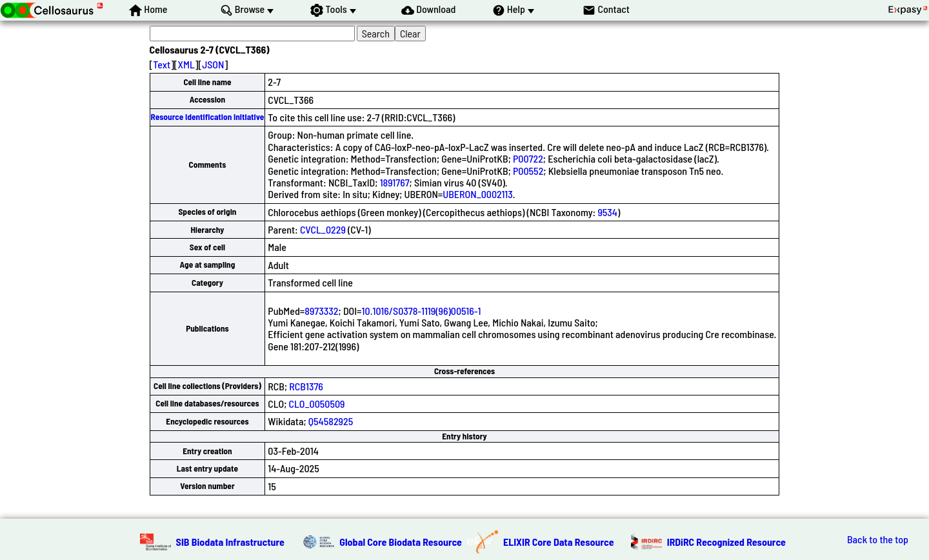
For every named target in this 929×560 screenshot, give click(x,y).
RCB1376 (306, 386)
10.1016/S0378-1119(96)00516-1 (422, 311)
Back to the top (878, 539)
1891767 (395, 182)
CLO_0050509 (317, 404)
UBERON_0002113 (477, 194)
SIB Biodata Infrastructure (230, 542)
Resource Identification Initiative (208, 117)
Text (162, 64)
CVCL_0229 (323, 229)
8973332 (321, 311)
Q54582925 (331, 421)
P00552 (528, 171)
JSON (213, 64)
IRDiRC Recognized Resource (726, 542)
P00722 (528, 158)
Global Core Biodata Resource (401, 542)
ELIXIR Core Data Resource (559, 542)
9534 (607, 212)
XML (186, 64)
